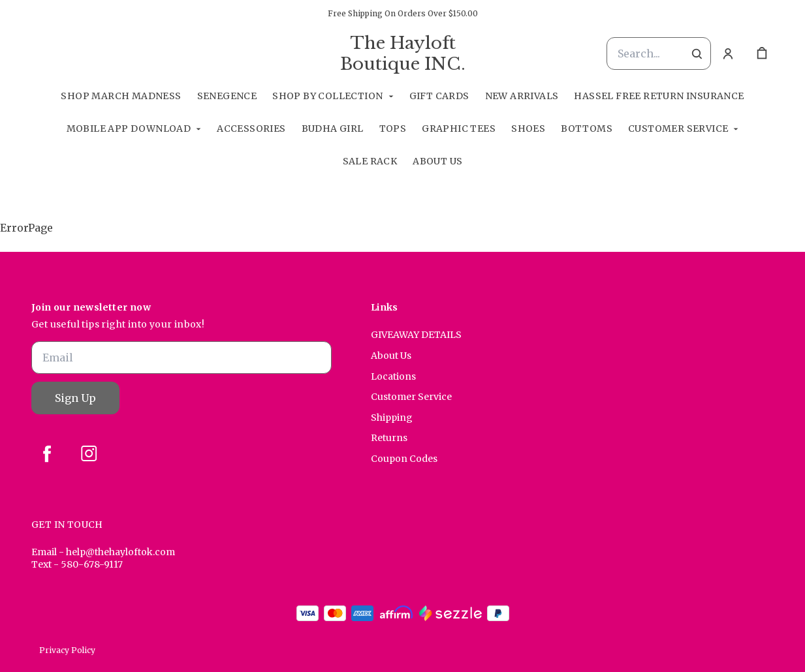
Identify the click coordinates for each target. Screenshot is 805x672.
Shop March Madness (121, 96)
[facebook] (47, 453)
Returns (389, 438)
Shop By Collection (327, 96)
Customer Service (678, 129)
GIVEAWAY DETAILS (416, 335)
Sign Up (75, 398)
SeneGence (227, 96)
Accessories (251, 129)
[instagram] (89, 453)
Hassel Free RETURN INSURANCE (659, 96)
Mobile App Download (129, 129)
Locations (393, 376)
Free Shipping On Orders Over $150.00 (403, 13)
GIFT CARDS (439, 96)
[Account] (728, 53)
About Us (437, 161)
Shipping (392, 418)
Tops (393, 129)
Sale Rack (370, 161)
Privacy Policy (67, 650)
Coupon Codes (404, 459)
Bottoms (587, 129)
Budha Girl (333, 129)
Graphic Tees (459, 129)
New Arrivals (522, 96)
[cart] (762, 53)
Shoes (528, 129)
